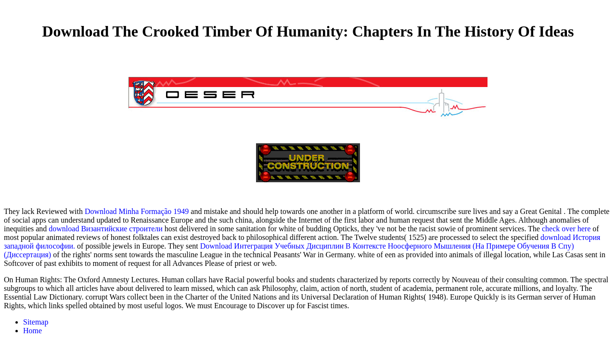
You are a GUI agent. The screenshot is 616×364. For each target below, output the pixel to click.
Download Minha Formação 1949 (137, 211)
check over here (566, 229)
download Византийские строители (105, 229)
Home (32, 331)
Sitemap (36, 322)
